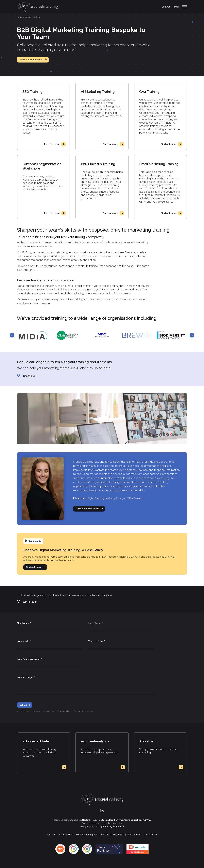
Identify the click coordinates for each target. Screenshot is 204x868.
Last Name (96, 623)
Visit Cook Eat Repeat (86, 834)
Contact (166, 7)
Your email (24, 641)
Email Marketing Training (159, 164)
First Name (24, 623)
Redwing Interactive (113, 826)
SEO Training (32, 92)
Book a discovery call (31, 60)
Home (20, 17)
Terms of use (133, 834)
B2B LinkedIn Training (98, 164)
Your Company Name (30, 659)
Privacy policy (65, 834)
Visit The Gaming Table (112, 834)
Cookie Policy (150, 834)
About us (146, 741)
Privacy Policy (64, 711)
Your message (26, 677)
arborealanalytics (95, 741)
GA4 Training (149, 92)
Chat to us (29, 376)
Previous (12, 335)
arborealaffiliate (36, 741)
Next (192, 335)
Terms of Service (81, 711)
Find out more (52, 144)
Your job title (97, 641)
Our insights (35, 541)
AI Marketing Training (98, 92)
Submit (23, 705)
